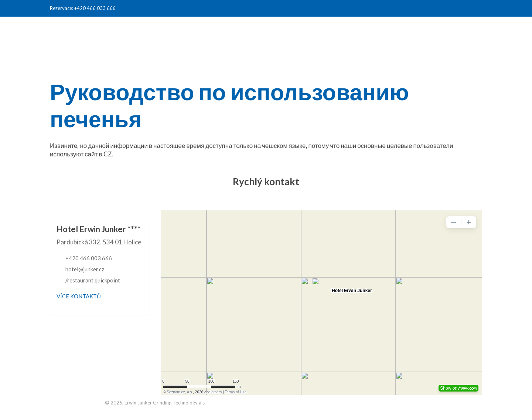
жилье (320, 30)
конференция (369, 30)
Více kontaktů (79, 296)
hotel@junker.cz (85, 269)
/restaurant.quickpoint (93, 280)
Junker (417, 30)
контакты (459, 30)
